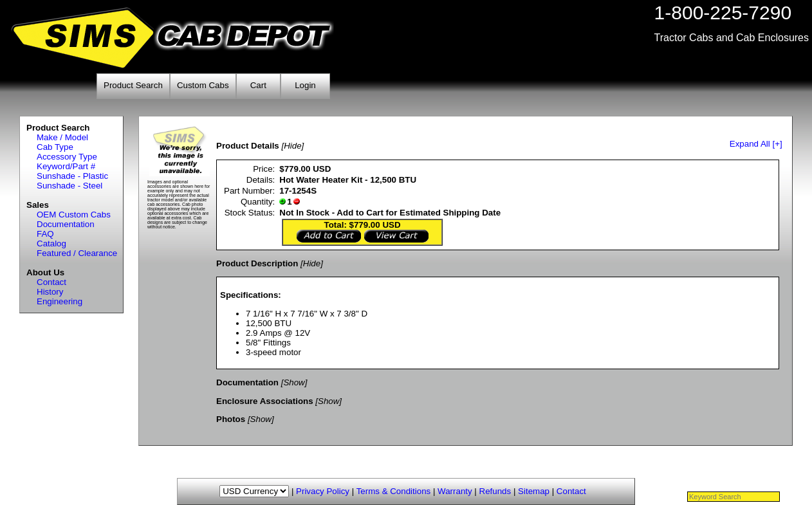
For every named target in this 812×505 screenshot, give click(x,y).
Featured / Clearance (77, 253)
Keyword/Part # (66, 166)
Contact (51, 282)
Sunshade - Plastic (72, 176)
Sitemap (534, 491)
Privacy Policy (323, 491)
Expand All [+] (756, 144)
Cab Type (55, 147)
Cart (258, 85)
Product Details (248, 146)
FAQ (45, 234)
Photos (231, 419)
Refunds (495, 491)
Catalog (51, 243)
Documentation (66, 224)
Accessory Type (67, 157)
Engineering (60, 301)
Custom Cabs (203, 85)
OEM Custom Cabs (74, 215)
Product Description (257, 263)
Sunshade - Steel (69, 186)
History (50, 292)
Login (305, 85)
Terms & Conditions (394, 491)
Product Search (133, 85)
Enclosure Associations (265, 401)
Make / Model (62, 137)
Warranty (455, 491)
